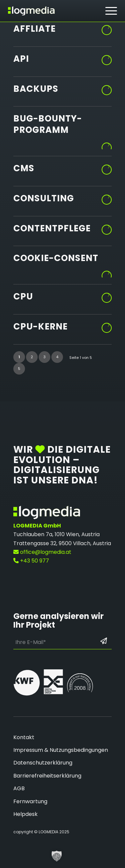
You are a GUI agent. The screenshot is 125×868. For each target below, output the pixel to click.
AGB (19, 788)
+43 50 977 (31, 561)
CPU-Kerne (40, 327)
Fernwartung (30, 801)
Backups (36, 89)
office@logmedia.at (42, 552)
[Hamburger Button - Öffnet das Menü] (111, 11)
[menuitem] (111, 11)
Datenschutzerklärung (43, 763)
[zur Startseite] (31, 11)
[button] (57, 856)
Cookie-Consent (56, 258)
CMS (24, 168)
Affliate (34, 29)
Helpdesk (25, 814)
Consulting (44, 198)
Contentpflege (52, 228)
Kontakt (24, 737)
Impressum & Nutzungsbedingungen (61, 750)
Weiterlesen (107, 28)
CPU (23, 296)
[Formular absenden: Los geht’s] (104, 641)
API (21, 59)
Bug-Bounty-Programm (48, 124)
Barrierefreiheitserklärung (47, 776)
